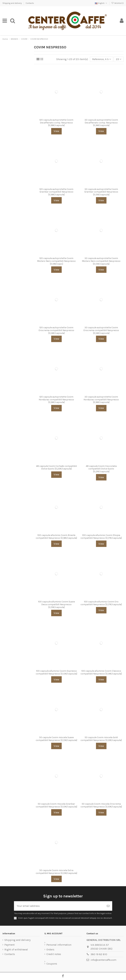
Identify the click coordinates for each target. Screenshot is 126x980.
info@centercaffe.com (103, 960)
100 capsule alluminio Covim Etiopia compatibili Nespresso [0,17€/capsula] (101, 537)
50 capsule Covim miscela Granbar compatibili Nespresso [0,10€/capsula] (56, 805)
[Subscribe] (108, 906)
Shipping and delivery (12, 3)
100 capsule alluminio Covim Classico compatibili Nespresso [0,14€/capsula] (101, 672)
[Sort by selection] (102, 59)
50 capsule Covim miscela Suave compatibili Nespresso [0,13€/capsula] (56, 739)
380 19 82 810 (99, 954)
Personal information (59, 945)
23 (119, 59)
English (101, 3)
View (56, 131)
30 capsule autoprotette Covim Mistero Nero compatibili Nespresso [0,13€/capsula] (101, 261)
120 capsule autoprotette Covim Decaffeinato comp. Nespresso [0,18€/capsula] (56, 123)
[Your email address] (59, 906)
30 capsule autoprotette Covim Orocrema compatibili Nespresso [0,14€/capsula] (101, 330)
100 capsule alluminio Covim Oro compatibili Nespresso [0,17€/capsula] (101, 603)
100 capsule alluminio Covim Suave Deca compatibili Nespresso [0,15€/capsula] (56, 604)
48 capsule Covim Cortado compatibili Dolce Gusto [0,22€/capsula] (56, 467)
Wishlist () (117, 3)
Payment (10, 945)
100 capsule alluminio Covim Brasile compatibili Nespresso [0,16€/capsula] (56, 537)
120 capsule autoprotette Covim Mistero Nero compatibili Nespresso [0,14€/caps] (56, 261)
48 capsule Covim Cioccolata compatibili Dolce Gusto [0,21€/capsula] (101, 469)
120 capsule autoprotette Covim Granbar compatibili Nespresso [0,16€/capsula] (56, 192)
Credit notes (54, 954)
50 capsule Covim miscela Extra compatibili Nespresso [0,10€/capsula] (56, 872)
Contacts (30, 3)
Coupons (52, 964)
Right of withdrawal (16, 949)
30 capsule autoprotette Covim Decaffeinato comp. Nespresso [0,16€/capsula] (101, 123)
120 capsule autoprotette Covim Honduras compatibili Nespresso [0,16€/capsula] (56, 400)
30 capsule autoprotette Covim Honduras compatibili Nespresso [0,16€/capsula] (101, 400)
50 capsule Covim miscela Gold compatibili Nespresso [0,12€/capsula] (101, 739)
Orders (50, 949)
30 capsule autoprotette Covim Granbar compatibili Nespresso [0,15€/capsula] (101, 192)
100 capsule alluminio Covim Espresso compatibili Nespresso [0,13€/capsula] (56, 672)
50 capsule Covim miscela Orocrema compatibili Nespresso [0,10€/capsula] (101, 805)
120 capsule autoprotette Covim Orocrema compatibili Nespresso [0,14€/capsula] (56, 330)
